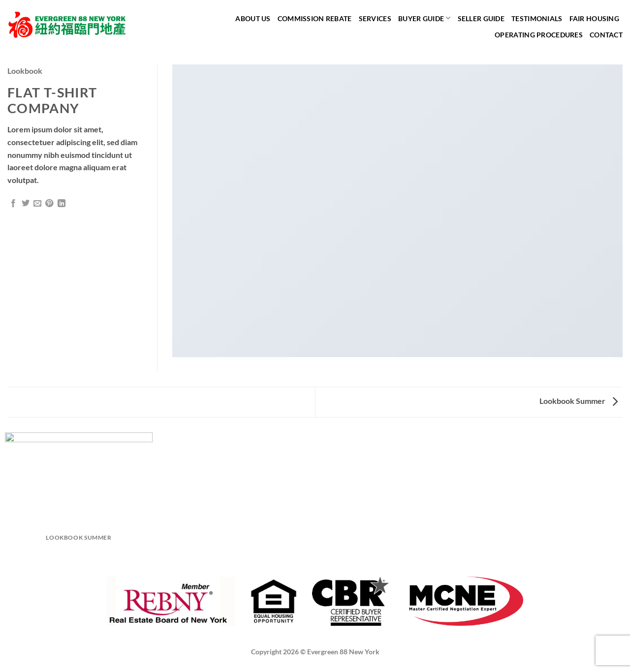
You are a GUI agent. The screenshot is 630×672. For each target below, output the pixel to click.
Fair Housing (594, 18)
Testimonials (537, 18)
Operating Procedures (539, 35)
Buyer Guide (425, 18)
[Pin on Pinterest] (49, 204)
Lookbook (25, 71)
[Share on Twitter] (26, 204)
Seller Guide (481, 18)
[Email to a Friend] (37, 204)
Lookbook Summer (579, 401)
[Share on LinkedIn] (62, 204)
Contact (606, 35)
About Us (253, 18)
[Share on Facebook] (13, 204)
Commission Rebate (315, 18)
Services (375, 18)
